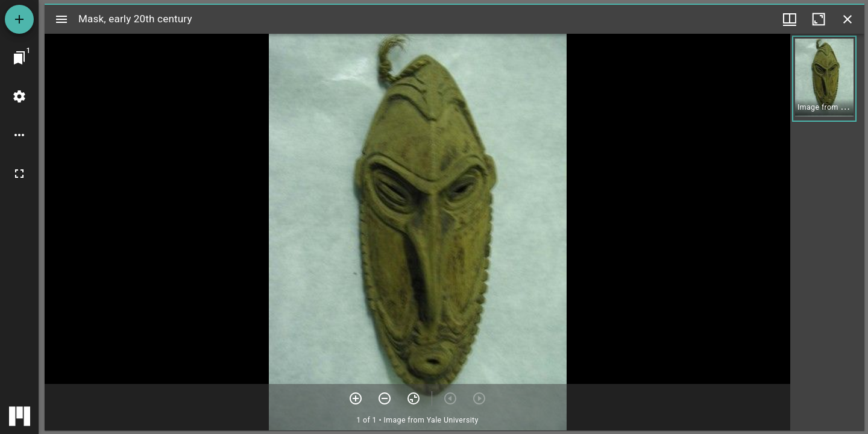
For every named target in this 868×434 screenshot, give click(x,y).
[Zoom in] (356, 398)
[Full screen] (19, 174)
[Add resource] (19, 19)
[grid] (827, 232)
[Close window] (848, 19)
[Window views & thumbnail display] (790, 19)
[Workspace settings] (19, 96)
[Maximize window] (819, 19)
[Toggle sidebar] (61, 19)
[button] (824, 79)
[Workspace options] (19, 135)
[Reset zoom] (414, 398)
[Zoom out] (385, 398)
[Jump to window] (19, 58)
